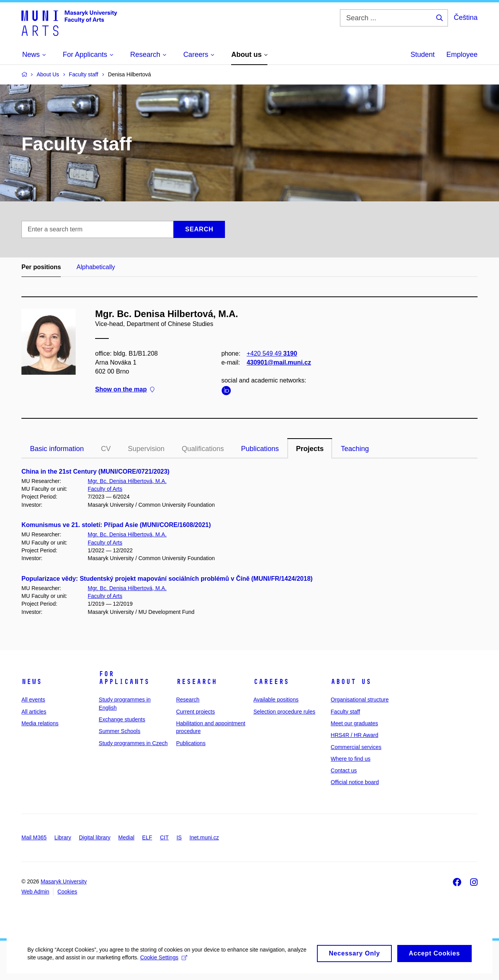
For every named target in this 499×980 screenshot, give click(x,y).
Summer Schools (119, 731)
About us (351, 682)
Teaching (355, 449)
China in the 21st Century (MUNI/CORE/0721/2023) (96, 471)
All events (33, 700)
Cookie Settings (184, 964)
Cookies (67, 892)
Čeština (466, 18)
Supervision (146, 449)
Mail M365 (34, 837)
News (32, 682)
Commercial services (356, 747)
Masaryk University (64, 881)
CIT (164, 837)
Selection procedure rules (284, 712)
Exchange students (122, 719)
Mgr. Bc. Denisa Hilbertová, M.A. (127, 481)
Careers (271, 682)
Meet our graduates (354, 723)
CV (106, 449)
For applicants (124, 678)
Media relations (40, 723)
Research (196, 682)
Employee (462, 55)
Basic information (57, 449)
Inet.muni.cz (204, 837)
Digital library (95, 837)
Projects (310, 449)
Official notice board (355, 782)
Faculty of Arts (105, 489)
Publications (260, 449)
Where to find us (350, 759)
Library (63, 837)
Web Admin (35, 892)
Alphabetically (96, 267)
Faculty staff (345, 712)
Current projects (196, 712)
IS (179, 837)
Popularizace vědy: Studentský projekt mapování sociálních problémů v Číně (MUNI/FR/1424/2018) (167, 579)
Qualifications (203, 449)
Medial (126, 837)
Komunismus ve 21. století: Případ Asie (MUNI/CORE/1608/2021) (116, 525)
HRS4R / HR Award (354, 735)
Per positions (41, 267)
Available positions (276, 700)
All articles (34, 712)
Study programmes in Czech (133, 743)
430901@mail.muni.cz (279, 362)
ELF (147, 837)
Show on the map (125, 390)
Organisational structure (360, 700)
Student (423, 55)
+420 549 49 (272, 353)
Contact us (344, 770)
